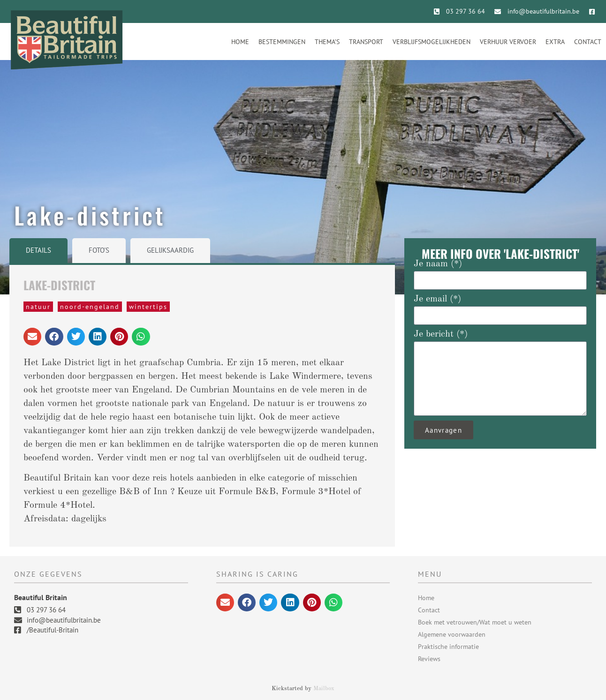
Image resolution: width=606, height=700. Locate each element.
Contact (588, 42)
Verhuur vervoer (508, 42)
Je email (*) (437, 299)
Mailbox (324, 689)
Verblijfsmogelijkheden (432, 42)
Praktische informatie (448, 647)
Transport (366, 42)
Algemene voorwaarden (452, 634)
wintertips (148, 307)
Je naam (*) (438, 264)
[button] (32, 337)
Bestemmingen (282, 42)
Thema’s (327, 42)
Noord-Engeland (90, 307)
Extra (555, 42)
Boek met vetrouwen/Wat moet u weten (475, 622)
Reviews (429, 659)
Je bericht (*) (441, 334)
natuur (38, 307)
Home (240, 42)
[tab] (38, 251)
